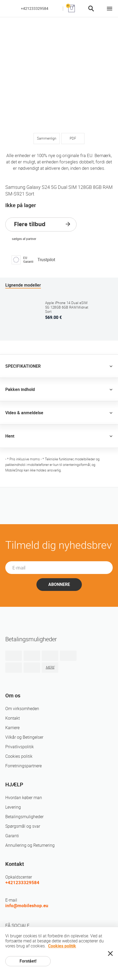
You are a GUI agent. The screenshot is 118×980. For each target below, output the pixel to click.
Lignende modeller (23, 285)
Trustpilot (46, 260)
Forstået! (28, 961)
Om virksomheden (22, 709)
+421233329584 (35, 8)
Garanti (12, 836)
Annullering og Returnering (30, 845)
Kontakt (13, 718)
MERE (50, 667)
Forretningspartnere (23, 766)
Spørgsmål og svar (23, 826)
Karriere (12, 728)
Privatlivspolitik (20, 747)
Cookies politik (19, 756)
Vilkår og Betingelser (24, 737)
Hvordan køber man (24, 798)
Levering (13, 807)
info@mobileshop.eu (27, 906)
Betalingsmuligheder (24, 817)
